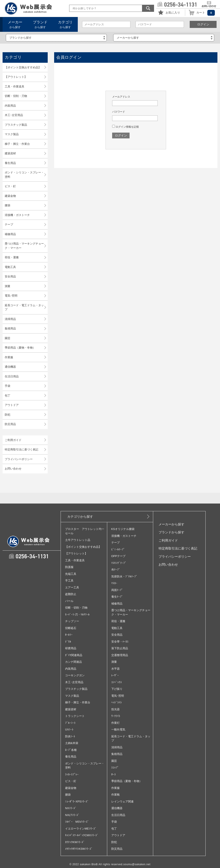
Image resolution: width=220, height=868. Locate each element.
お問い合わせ (13, 469)
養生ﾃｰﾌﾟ (117, 597)
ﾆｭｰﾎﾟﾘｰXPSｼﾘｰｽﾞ (77, 801)
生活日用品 (12, 376)
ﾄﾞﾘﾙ (68, 642)
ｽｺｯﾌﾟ (115, 768)
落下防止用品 (120, 648)
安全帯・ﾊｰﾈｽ (120, 642)
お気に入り (173, 13)
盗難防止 (71, 594)
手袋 (8, 386)
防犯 (8, 415)
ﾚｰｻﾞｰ (115, 675)
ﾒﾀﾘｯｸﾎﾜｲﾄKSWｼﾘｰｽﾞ (79, 849)
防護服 (69, 567)
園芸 (8, 338)
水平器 (115, 669)
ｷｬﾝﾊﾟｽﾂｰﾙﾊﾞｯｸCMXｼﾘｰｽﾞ (82, 835)
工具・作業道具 (15, 86)
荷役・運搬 (12, 257)
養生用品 (10, 163)
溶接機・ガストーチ (17, 215)
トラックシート (75, 716)
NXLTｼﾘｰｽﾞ (72, 815)
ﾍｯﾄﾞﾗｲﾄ (117, 702)
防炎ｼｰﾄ (70, 736)
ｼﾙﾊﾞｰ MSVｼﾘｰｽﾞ (77, 822)
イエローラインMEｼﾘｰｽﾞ (81, 829)
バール (69, 601)
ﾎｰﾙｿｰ (69, 635)
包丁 (8, 396)
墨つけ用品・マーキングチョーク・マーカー (24, 246)
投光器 (115, 709)
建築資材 (10, 153)
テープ (9, 224)
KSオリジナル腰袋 (123, 529)
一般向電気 (118, 729)
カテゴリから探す (80, 517)
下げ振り (117, 689)
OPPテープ (118, 556)
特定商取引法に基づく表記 (21, 449)
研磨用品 (71, 648)
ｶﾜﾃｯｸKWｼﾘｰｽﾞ (75, 842)
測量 (8, 286)
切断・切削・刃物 (16, 96)
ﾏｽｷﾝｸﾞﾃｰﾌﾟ (119, 563)
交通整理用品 (120, 655)
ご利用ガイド (13, 440)
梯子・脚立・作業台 (17, 144)
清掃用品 (10, 319)
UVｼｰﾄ (69, 729)
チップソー (72, 621)
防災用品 (10, 424)
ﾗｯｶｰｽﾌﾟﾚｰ (72, 774)
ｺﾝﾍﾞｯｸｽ (117, 682)
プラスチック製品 (16, 125)
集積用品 (10, 328)
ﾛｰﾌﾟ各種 (71, 750)
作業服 (9, 357)
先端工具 (71, 574)
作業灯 (115, 723)
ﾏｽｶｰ (114, 583)
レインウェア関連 (122, 801)
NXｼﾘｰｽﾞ (71, 808)
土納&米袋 (72, 743)
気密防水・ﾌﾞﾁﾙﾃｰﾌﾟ (124, 576)
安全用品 (10, 276)
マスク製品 (12, 134)
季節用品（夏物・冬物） (20, 348)
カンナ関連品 (73, 662)
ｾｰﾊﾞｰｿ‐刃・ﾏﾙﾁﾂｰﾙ (77, 615)
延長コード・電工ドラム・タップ (24, 307)
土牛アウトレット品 (78, 540)
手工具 (69, 581)
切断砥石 (71, 628)
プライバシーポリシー (19, 459)
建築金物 (10, 196)
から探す (15, 24)
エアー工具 (72, 587)
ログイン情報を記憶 (125, 127)
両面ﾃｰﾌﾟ (117, 590)
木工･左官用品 (14, 115)
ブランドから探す (171, 532)
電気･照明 (11, 296)
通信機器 (10, 367)
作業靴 (115, 795)
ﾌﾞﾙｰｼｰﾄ (70, 723)
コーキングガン (75, 675)
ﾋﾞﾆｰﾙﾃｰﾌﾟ (118, 549)
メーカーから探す (171, 524)
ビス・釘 (10, 186)
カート (201, 13)
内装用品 (10, 106)
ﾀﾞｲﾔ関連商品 (74, 655)
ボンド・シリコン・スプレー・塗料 (24, 175)
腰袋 (8, 205)
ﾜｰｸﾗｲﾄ (116, 716)
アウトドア (12, 405)
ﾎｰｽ (114, 774)
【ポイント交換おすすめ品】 (23, 67)
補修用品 (10, 234)
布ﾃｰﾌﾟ (116, 570)
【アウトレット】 (16, 77)
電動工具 (10, 267)
